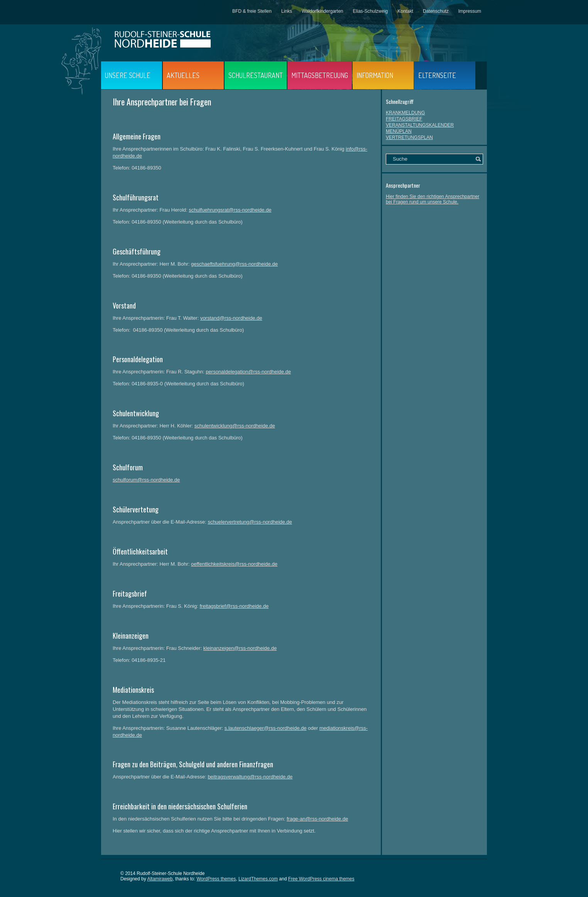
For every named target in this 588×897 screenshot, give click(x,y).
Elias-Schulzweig (371, 11)
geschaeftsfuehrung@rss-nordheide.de (234, 264)
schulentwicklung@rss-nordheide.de (235, 426)
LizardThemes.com (258, 879)
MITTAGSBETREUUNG (320, 75)
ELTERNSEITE (437, 75)
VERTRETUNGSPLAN (409, 137)
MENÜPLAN (399, 131)
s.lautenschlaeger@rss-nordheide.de (266, 728)
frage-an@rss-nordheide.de (317, 819)
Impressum (470, 11)
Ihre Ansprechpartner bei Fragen (162, 102)
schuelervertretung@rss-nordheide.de (250, 522)
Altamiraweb (160, 879)
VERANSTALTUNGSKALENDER (420, 125)
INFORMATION (375, 75)
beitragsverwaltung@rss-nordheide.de (250, 777)
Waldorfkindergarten (323, 11)
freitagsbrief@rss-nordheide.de (234, 606)
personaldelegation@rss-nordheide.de (248, 372)
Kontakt (405, 11)
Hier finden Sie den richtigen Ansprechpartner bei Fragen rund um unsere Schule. (433, 199)
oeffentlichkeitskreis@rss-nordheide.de (234, 564)
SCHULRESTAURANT (256, 75)
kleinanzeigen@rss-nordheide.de (240, 648)
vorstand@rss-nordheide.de (231, 318)
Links (287, 11)
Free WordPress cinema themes (321, 879)
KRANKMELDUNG (405, 113)
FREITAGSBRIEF (404, 119)
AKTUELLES (183, 75)
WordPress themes (216, 879)
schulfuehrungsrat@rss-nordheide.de (230, 210)
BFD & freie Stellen (252, 11)
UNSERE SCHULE (128, 75)
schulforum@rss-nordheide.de (146, 480)
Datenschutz (436, 11)
